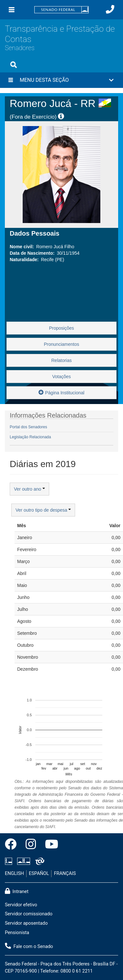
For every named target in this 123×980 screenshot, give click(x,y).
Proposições (61, 328)
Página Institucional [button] (61, 392)
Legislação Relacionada (30, 437)
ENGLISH (14, 873)
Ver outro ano (29, 489)
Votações (61, 377)
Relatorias (61, 360)
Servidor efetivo (21, 905)
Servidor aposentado (26, 923)
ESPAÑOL (39, 873)
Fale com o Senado (29, 946)
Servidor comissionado (29, 914)
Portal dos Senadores (28, 427)
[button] (61, 80)
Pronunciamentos (62, 344)
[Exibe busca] (14, 65)
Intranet (17, 891)
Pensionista (17, 933)
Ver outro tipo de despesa (43, 510)
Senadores (20, 48)
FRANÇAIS (65, 873)
